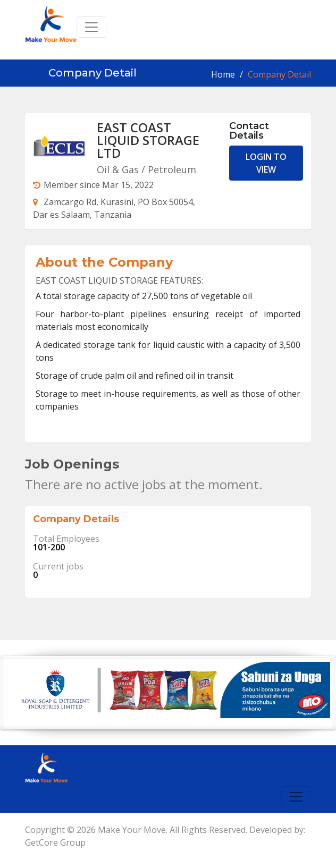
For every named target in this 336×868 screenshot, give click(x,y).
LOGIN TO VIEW (266, 163)
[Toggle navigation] (91, 27)
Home (223, 74)
